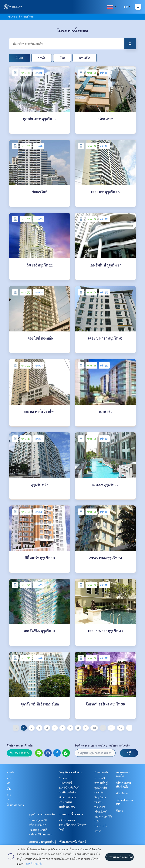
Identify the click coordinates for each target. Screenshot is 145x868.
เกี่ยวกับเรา (122, 793)
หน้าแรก (11, 17)
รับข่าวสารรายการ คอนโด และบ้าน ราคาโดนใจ (102, 745)
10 (94, 728)
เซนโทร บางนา (67, 820)
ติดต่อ (120, 811)
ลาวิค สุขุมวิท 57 (37, 825)
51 (111, 728)
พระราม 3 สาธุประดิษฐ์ (42, 842)
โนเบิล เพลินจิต (68, 792)
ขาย (9, 778)
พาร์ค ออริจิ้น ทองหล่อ (40, 834)
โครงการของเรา (15, 805)
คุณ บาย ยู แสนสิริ (38, 830)
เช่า (9, 783)
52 (121, 728)
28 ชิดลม (64, 778)
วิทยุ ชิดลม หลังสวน (71, 772)
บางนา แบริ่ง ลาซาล (71, 814)
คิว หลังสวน (66, 802)
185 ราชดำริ (66, 783)
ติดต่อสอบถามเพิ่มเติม (20, 745)
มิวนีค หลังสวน (67, 807)
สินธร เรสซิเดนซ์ (68, 797)
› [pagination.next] (129, 728)
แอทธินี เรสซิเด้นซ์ (69, 788)
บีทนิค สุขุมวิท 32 (38, 820)
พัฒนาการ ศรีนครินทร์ (73, 842)
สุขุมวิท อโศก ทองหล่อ (42, 814)
